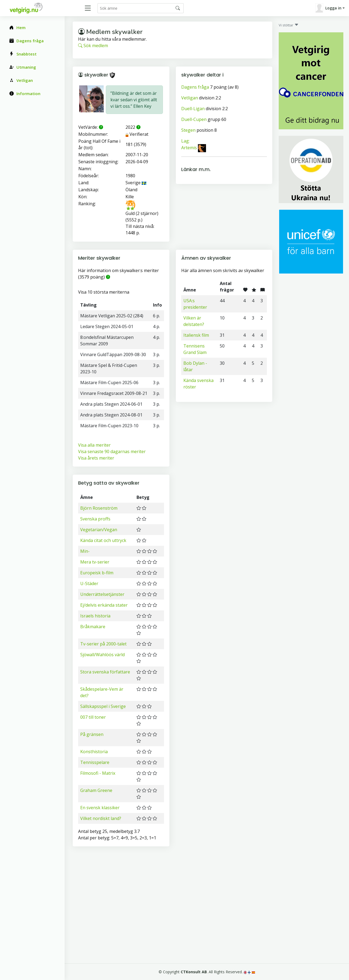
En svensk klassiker (100, 808)
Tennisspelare (95, 762)
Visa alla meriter (94, 445)
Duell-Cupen (194, 119)
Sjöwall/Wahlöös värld (102, 655)
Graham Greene (96, 790)
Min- (85, 551)
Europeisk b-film (97, 573)
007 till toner (93, 717)
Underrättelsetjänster (102, 594)
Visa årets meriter (96, 458)
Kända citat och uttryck (103, 540)
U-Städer (89, 583)
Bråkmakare (93, 627)
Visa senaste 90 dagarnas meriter (112, 451)
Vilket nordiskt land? (101, 818)
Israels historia (95, 616)
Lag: (185, 141)
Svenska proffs (95, 519)
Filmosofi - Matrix (98, 773)
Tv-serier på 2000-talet (103, 644)
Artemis (189, 148)
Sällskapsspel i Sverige (103, 706)
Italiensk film (196, 335)
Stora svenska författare (105, 672)
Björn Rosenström (99, 508)
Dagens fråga (195, 87)
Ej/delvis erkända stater (104, 605)
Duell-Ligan (193, 109)
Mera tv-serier (95, 562)
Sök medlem (93, 46)
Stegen (188, 130)
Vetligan (190, 98)
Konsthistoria (94, 752)
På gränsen (92, 734)
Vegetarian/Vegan (99, 530)
